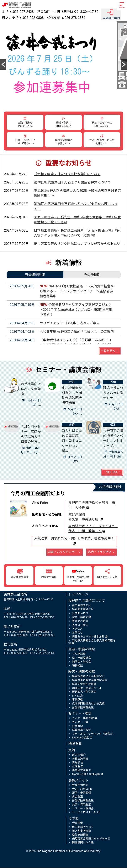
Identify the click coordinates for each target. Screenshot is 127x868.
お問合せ (78, 633)
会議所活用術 (80, 785)
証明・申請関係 (82, 793)
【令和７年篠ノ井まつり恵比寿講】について (67, 174)
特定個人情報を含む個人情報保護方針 (92, 642)
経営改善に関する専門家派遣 (90, 680)
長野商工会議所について (87, 601)
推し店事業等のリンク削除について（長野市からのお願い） (79, 244)
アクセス (77, 629)
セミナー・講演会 (83, 809)
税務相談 (78, 666)
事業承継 (78, 700)
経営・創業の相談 (82, 672)
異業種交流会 (80, 771)
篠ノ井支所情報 (82, 831)
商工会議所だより (83, 827)
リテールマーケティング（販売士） (94, 734)
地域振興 (75, 744)
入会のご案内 (111, 14)
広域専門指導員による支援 (88, 704)
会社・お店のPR (82, 789)
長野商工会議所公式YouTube (89, 839)
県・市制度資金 (82, 658)
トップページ (78, 594)
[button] (3, 65)
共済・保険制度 (82, 805)
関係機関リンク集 (83, 843)
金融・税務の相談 (82, 649)
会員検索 (78, 823)
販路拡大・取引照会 (84, 692)
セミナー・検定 (80, 714)
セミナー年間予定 (83, 718)
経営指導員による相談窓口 (88, 676)
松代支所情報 (80, 835)
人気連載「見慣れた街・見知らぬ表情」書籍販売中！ (74, 538)
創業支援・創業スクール (87, 688)
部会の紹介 (79, 755)
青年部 (76, 763)
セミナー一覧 (80, 722)
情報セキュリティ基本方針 (88, 637)
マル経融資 (79, 654)
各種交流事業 (80, 759)
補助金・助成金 (82, 662)
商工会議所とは (82, 606)
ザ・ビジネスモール (84, 812)
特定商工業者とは (83, 609)
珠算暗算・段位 (82, 730)
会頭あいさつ (80, 613)
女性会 (76, 767)
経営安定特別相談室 (84, 684)
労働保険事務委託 (83, 708)
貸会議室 (78, 797)
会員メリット (78, 781)
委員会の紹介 (80, 621)
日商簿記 (78, 726)
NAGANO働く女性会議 (86, 775)
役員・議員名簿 (82, 617)
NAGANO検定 (80, 738)
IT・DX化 (78, 696)
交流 (72, 750)
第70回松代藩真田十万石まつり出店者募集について (72, 183)
